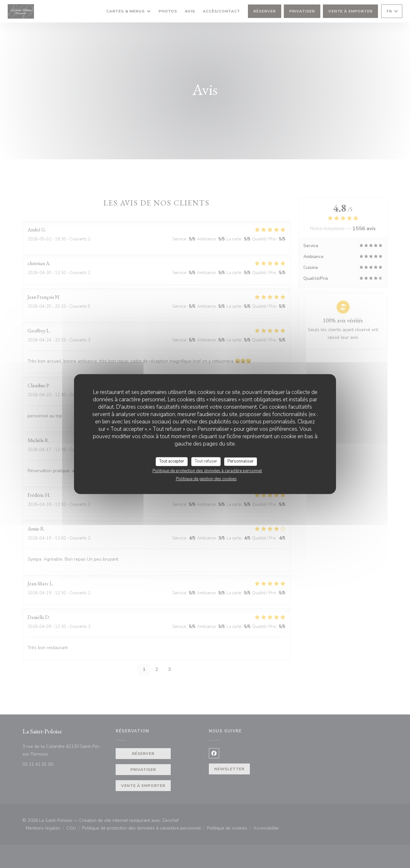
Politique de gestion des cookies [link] (206, 479)
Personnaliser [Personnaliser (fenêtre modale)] (241, 461)
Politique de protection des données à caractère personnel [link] (207, 471)
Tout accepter (172, 461)
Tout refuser (206, 461)
